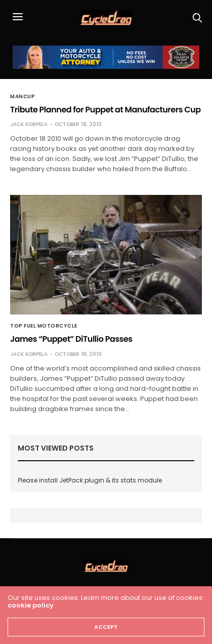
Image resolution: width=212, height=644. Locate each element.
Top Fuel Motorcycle (44, 326)
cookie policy (31, 605)
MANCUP (23, 97)
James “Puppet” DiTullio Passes (71, 339)
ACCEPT (106, 627)
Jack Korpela (29, 124)
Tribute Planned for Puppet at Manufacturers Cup (105, 110)
